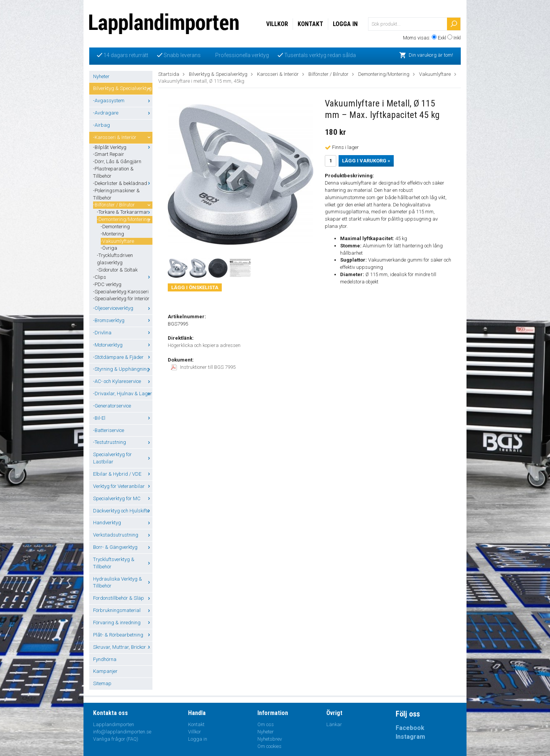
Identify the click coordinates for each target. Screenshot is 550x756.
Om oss (266, 724)
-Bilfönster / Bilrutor (123, 205)
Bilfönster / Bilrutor (328, 74)
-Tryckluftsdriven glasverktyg (115, 259)
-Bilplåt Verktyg (123, 147)
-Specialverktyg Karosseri (121, 292)
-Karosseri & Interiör (123, 137)
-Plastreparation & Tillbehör (113, 172)
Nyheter (101, 76)
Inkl (457, 38)
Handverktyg (123, 523)
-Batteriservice (109, 430)
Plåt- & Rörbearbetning (123, 635)
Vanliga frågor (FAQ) (116, 739)
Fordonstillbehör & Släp (123, 598)
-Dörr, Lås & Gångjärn (117, 161)
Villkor (277, 24)
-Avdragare (123, 113)
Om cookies (269, 746)
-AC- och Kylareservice (123, 381)
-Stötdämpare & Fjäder (123, 357)
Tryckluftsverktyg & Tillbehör (123, 563)
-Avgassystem (123, 101)
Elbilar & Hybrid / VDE (123, 474)
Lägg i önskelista (195, 287)
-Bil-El (123, 418)
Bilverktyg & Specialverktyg (123, 88)
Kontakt (310, 24)
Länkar (334, 724)
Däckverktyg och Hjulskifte (123, 511)
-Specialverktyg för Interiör (121, 299)
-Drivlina (123, 333)
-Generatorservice (112, 406)
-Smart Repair (109, 154)
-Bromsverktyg (123, 320)
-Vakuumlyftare (117, 241)
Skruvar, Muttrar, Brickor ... (123, 647)
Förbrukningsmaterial (123, 610)
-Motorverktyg (123, 345)
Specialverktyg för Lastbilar (123, 458)
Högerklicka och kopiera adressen (204, 345)
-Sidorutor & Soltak (117, 270)
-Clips (123, 277)
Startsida (169, 74)
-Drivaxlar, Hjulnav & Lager (123, 394)
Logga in (345, 24)
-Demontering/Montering (125, 219)
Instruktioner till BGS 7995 (203, 367)
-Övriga (109, 248)
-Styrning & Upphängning (123, 369)
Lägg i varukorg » (366, 161)
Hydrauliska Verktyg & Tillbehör (123, 583)
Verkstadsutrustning (123, 535)
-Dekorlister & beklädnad (123, 183)
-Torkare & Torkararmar (125, 212)
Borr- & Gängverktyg (123, 547)
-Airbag (101, 125)
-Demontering (115, 227)
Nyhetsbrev (270, 739)
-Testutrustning (123, 442)
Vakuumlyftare (435, 74)
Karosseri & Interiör (278, 74)
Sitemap (102, 683)
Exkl (442, 38)
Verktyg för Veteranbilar (123, 486)
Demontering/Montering (384, 74)
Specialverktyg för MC (123, 498)
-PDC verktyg (107, 284)
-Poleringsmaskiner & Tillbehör (116, 194)
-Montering (112, 234)
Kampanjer (105, 671)
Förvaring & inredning (123, 623)
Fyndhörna (105, 659)
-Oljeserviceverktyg (123, 308)
